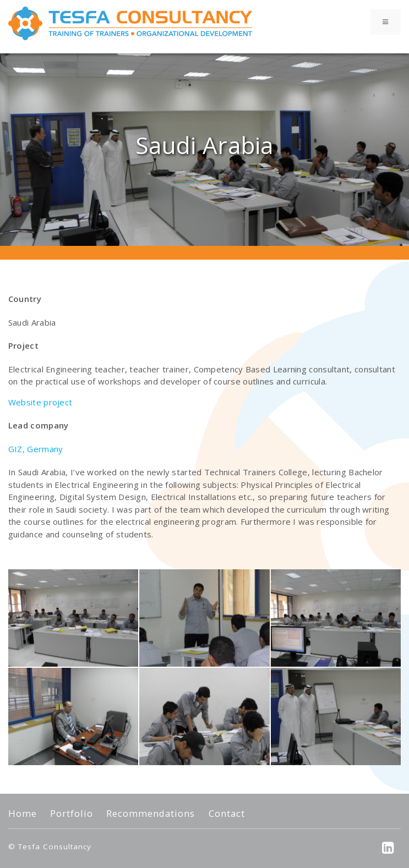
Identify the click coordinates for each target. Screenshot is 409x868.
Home (23, 814)
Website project (40, 402)
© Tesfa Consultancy (50, 847)
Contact (227, 814)
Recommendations (151, 814)
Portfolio (72, 814)
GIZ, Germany (36, 449)
